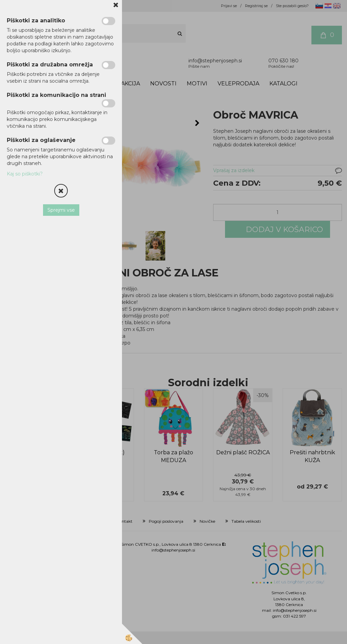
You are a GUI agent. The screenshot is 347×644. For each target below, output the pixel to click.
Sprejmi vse (61, 210)
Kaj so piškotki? (25, 174)
